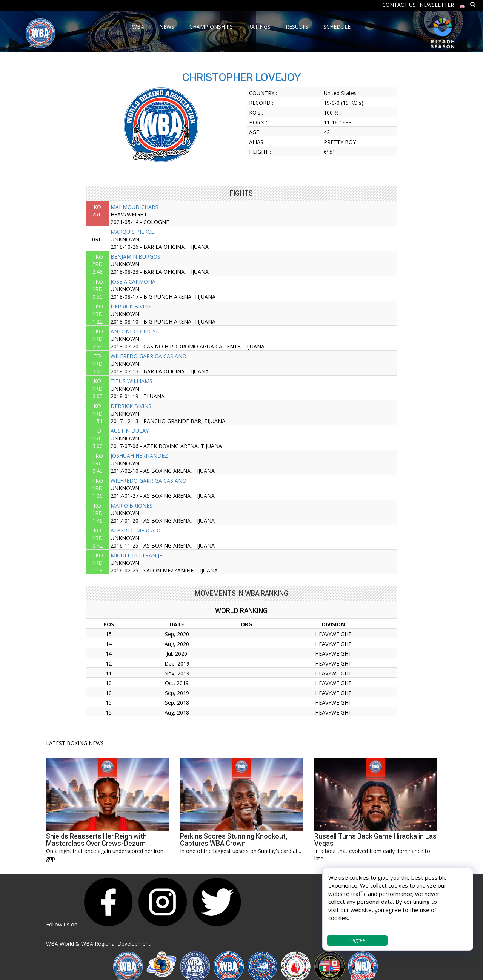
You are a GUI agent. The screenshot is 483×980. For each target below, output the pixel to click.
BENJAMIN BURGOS (135, 257)
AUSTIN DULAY (130, 431)
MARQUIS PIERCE (132, 232)
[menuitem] (462, 4)
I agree (358, 940)
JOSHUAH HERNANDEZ (139, 456)
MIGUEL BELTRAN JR (137, 555)
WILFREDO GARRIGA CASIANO (148, 356)
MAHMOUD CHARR (135, 207)
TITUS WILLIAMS (132, 381)
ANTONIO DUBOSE (135, 331)
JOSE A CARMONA (133, 281)
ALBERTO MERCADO (137, 530)
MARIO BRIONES (132, 505)
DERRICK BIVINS (131, 306)
